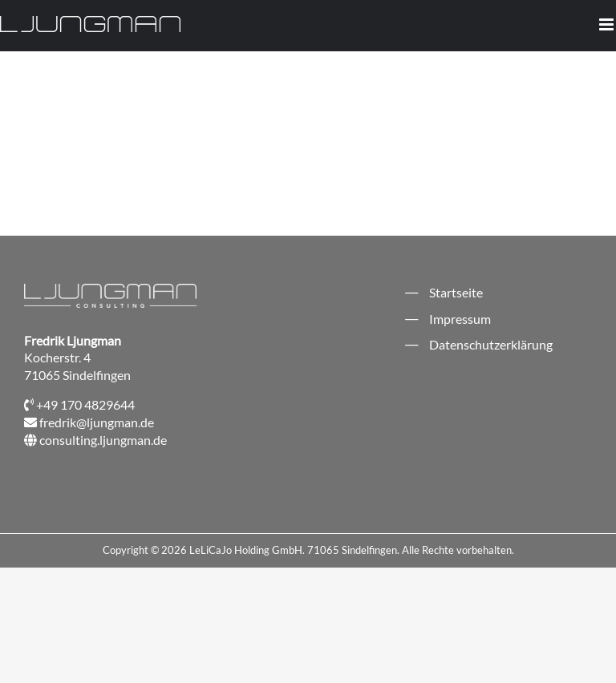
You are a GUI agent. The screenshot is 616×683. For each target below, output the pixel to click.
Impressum (460, 319)
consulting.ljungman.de (103, 440)
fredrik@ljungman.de (97, 422)
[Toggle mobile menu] (608, 24)
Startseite (456, 292)
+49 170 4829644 (85, 404)
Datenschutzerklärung (491, 344)
